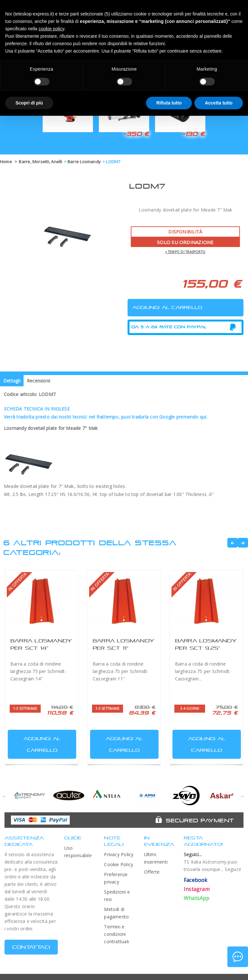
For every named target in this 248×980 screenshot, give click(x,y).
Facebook (196, 880)
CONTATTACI (31, 947)
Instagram (197, 889)
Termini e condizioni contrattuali (116, 934)
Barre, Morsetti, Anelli (40, 162)
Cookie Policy (119, 864)
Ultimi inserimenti (156, 858)
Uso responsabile (78, 852)
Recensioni (38, 381)
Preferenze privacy (116, 878)
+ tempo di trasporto (186, 252)
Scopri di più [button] (29, 103)
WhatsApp (197, 898)
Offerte (152, 872)
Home (6, 162)
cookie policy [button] (52, 29)
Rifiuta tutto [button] (169, 103)
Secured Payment (200, 820)
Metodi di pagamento (116, 913)
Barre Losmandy (84, 162)
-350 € (136, 134)
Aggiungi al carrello (35, 743)
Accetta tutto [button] (219, 103)
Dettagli (12, 381)
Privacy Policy (119, 854)
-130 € (193, 134)
